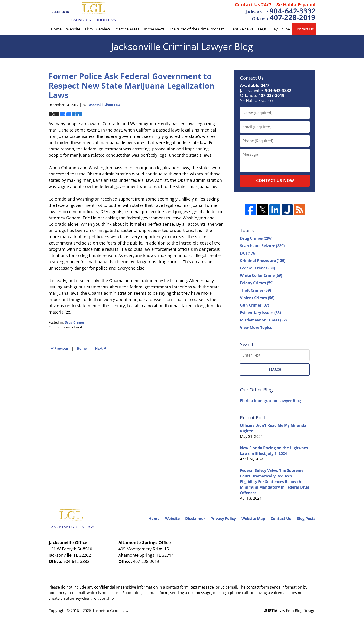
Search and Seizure (262, 246)
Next (101, 348)
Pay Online (281, 29)
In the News (154, 29)
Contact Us (304, 29)
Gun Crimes (255, 305)
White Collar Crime (261, 275)
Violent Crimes (257, 298)
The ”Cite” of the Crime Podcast (197, 29)
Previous (60, 348)
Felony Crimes (257, 283)
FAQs (262, 29)
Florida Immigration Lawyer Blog (270, 401)
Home (56, 29)
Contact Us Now (275, 180)
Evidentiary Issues (260, 313)
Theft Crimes (255, 290)
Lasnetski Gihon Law (111, 611)
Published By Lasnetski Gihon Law (275, 12)
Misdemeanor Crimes (263, 320)
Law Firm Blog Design (290, 611)
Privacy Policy (223, 519)
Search (275, 369)
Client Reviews (241, 29)
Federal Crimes (257, 268)
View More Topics (256, 327)
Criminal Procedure (263, 261)
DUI (248, 253)
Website (73, 29)
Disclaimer (195, 519)
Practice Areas (127, 29)
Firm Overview (97, 29)
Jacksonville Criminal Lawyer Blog (83, 12)
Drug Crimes (75, 322)
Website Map (253, 519)
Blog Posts (306, 519)
